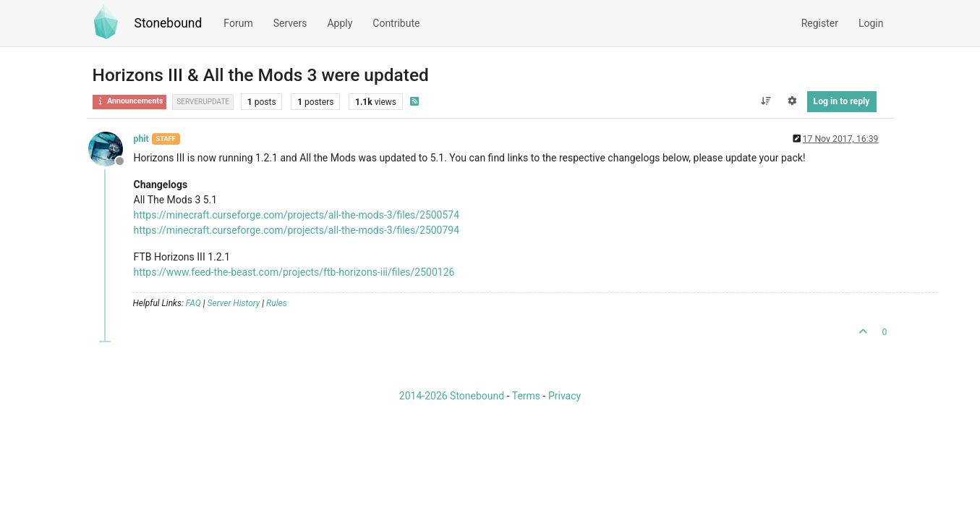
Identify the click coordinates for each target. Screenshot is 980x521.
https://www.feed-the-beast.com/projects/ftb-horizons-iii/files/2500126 (294, 272)
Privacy (564, 396)
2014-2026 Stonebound (452, 396)
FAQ (193, 303)
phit (141, 139)
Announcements (130, 101)
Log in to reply (842, 101)
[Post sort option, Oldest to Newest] (766, 101)
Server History (234, 303)
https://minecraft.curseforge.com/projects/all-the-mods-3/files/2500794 (297, 230)
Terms (526, 396)
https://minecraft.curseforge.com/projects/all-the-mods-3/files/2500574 (297, 215)
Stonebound (169, 23)
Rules (277, 303)
